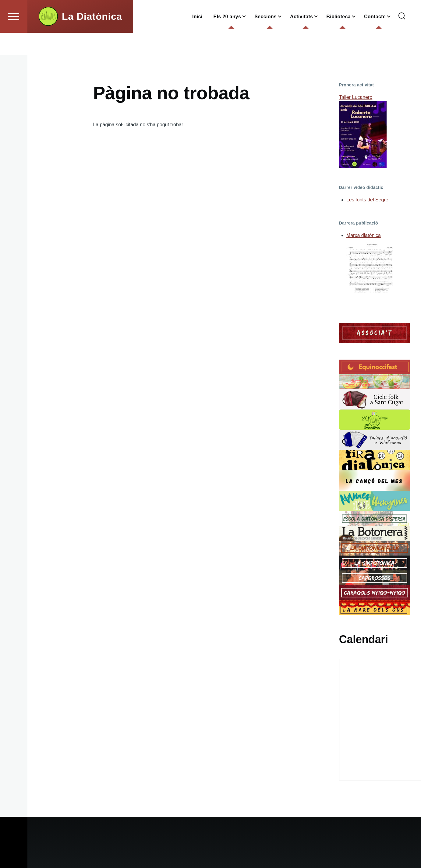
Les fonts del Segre (367, 200)
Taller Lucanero (356, 98)
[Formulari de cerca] (402, 38)
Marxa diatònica (364, 236)
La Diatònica (92, 38)
